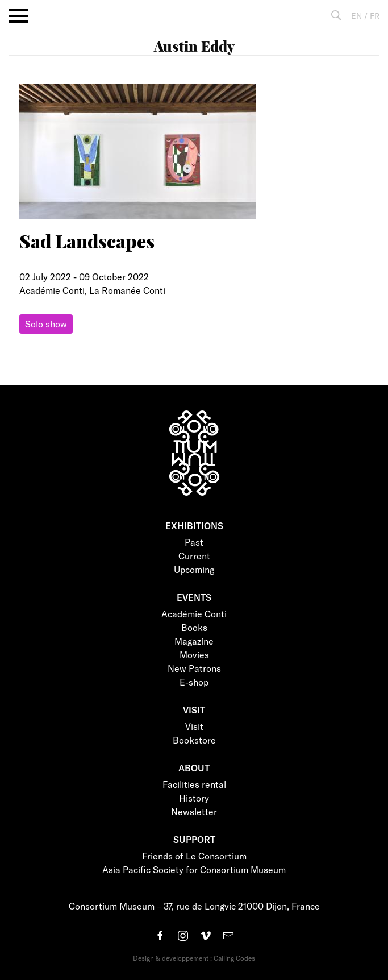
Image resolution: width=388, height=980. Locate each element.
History (194, 798)
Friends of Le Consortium (194, 856)
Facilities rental (194, 784)
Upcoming (194, 569)
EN (356, 16)
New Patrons (194, 668)
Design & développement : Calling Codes (194, 958)
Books (194, 627)
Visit (194, 726)
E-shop (194, 682)
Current (194, 556)
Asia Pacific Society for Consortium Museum (194, 869)
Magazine (194, 641)
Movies (194, 655)
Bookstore (194, 740)
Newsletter (194, 811)
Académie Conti (194, 614)
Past (194, 542)
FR (375, 16)
